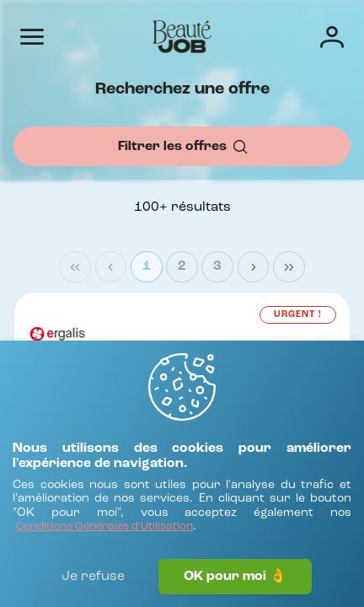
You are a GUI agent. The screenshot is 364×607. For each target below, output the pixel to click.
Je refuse (93, 577)
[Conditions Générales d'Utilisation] (104, 527)
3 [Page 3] (217, 266)
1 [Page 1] (147, 266)
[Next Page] (254, 267)
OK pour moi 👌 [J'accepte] (235, 577)
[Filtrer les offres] (182, 146)
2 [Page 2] (182, 266)
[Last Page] (289, 267)
